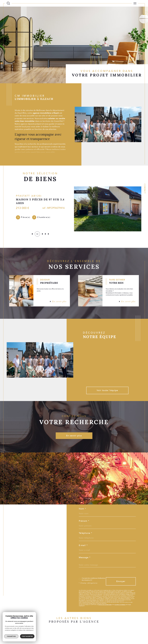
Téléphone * (86, 533)
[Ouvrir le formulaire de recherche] (8, 3)
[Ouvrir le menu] (135, 3)
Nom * (82, 509)
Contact (145, 189)
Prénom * (84, 521)
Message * (85, 558)
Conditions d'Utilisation (120, 605)
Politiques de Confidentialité (105, 605)
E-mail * (83, 545)
